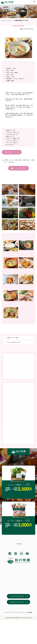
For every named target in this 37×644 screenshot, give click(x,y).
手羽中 (6, 160)
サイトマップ (9, 612)
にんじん (12, 160)
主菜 (13, 162)
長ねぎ (20, 160)
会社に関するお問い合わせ (17, 596)
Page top (19, 544)
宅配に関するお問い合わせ (17, 602)
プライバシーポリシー (20, 612)
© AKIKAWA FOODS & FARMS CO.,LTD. (14, 618)
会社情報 (30, 612)
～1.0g (9, 162)
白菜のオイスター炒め (12, 338)
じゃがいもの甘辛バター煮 (13, 342)
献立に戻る (8, 152)
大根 (16, 160)
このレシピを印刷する (20, 168)
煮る (28, 160)
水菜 (24, 160)
